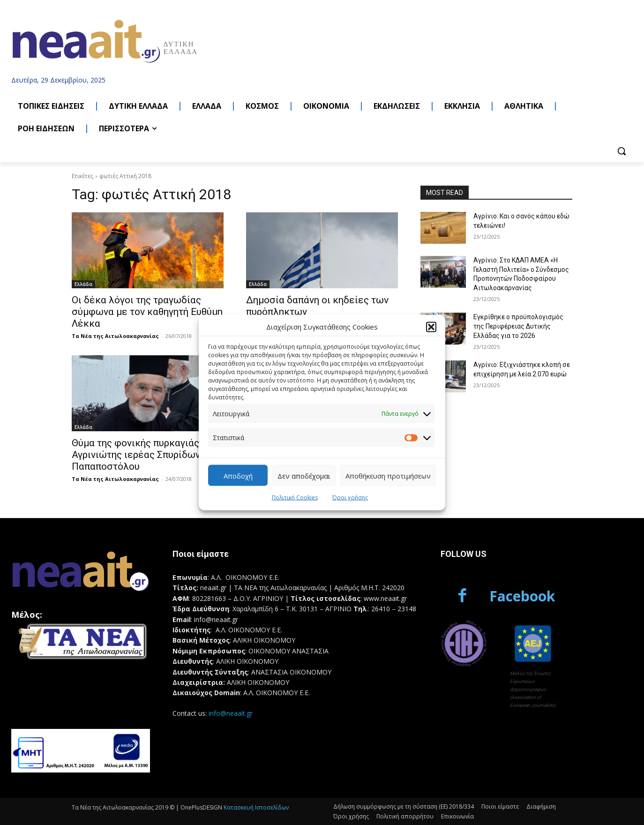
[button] (431, 327)
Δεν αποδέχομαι (304, 475)
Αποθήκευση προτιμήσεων (388, 475)
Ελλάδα (83, 284)
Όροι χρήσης (350, 498)
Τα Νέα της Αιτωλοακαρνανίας (115, 336)
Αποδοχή (238, 475)
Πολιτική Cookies (295, 498)
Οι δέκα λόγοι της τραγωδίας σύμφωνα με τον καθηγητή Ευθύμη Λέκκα (147, 312)
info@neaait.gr (231, 713)
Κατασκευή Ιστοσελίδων (256, 807)
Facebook (522, 596)
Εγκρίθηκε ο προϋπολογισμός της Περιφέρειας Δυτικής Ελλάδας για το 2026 (518, 326)
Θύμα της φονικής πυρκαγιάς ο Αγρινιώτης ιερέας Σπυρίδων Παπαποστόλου (139, 455)
